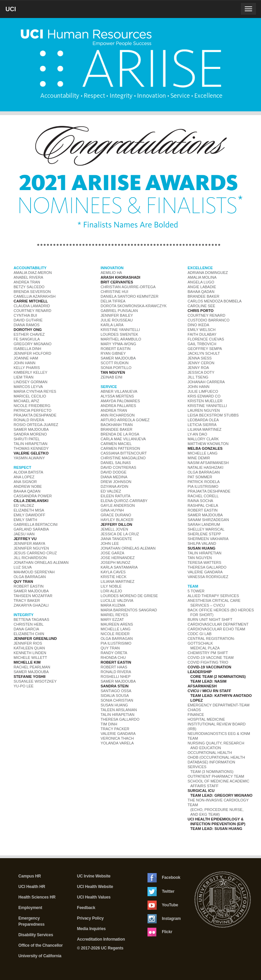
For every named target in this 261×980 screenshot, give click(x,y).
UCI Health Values (94, 897)
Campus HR (30, 876)
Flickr (160, 932)
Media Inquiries (91, 929)
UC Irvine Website (94, 876)
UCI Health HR (32, 887)
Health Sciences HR (37, 897)
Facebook (164, 878)
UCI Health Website (95, 887)
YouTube (163, 905)
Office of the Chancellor (41, 945)
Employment (30, 908)
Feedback (86, 908)
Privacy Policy (91, 918)
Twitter (161, 892)
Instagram (164, 919)
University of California (40, 956)
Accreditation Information (101, 939)
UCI (22, 12)
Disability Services (36, 935)
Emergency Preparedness (31, 921)
